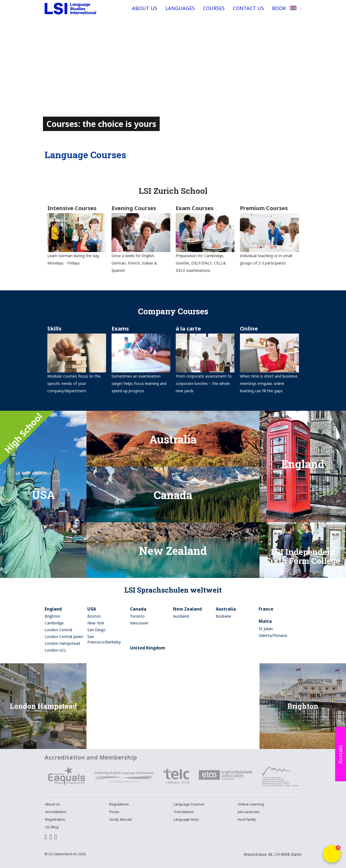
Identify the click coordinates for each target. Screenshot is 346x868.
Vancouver (139, 623)
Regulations (119, 804)
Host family (247, 819)
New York (96, 623)
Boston (94, 616)
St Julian (266, 629)
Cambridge (54, 623)
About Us (145, 8)
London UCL (55, 650)
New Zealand (187, 609)
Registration (55, 819)
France (266, 609)
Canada (138, 609)
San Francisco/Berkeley (104, 639)
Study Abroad (121, 819)
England (53, 609)
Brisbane (223, 616)
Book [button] (279, 8)
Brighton (52, 616)
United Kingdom (148, 648)
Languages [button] (180, 8)
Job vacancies (249, 812)
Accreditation (56, 812)
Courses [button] (214, 8)
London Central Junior (64, 637)
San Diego (96, 630)
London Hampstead (62, 643)
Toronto (137, 616)
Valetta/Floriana (273, 635)
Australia (226, 609)
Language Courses (189, 804)
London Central (58, 630)
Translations (184, 812)
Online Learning (251, 804)
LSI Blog (52, 827)
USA (92, 609)
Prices (114, 812)
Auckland (181, 616)
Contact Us (248, 8)
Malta (265, 621)
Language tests (186, 819)
